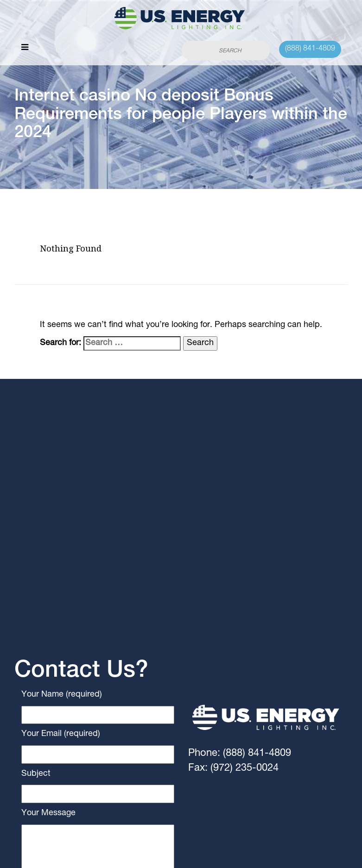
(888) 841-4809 (310, 49)
